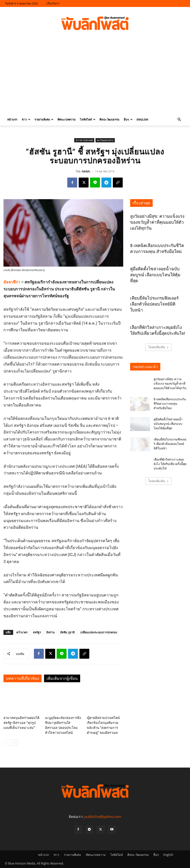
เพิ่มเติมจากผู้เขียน (62, 678)
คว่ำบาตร (22, 632)
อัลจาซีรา (12, 282)
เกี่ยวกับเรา (53, 3)
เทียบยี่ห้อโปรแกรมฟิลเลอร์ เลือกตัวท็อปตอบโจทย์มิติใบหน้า (154, 304)
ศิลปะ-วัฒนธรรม (109, 119)
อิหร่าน (50, 632)
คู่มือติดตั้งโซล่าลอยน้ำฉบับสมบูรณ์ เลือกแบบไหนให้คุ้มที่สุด (155, 275)
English (142, 119)
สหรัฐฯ (37, 632)
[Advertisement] (95, 76)
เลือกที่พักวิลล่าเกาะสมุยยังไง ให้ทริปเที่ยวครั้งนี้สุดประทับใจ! (170, 464)
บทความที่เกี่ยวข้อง (23, 678)
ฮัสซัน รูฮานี (67, 632)
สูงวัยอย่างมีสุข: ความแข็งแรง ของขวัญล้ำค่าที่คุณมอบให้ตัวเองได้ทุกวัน (157, 222)
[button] (179, 120)
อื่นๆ (128, 119)
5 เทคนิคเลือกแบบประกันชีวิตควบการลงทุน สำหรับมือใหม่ (170, 404)
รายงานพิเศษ (44, 119)
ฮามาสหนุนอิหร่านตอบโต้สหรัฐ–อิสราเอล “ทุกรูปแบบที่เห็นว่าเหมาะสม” (21, 723)
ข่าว (26, 119)
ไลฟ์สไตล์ (88, 119)
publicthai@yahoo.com (103, 817)
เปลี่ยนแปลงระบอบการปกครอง (99, 632)
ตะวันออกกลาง (105, 140)
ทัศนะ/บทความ (66, 119)
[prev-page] (7, 743)
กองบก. (86, 171)
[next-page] (14, 743)
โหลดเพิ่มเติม (158, 347)
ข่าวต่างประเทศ (84, 140)
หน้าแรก (12, 119)
